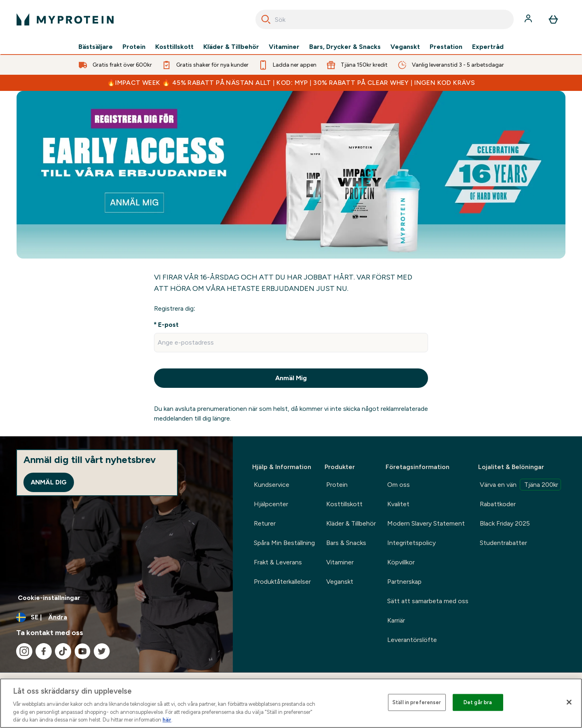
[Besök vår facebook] (44, 651)
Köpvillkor (401, 562)
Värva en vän (520, 485)
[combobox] (385, 19)
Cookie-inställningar (49, 598)
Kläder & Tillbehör (231, 47)
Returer (265, 523)
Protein (134, 47)
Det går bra (478, 702)
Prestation (446, 47)
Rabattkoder (498, 504)
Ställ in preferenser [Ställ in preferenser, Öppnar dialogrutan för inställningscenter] (417, 702)
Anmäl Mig (291, 378)
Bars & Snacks (346, 543)
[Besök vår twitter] (102, 651)
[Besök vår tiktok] (63, 651)
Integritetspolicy (411, 543)
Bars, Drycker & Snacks (345, 47)
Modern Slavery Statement (426, 523)
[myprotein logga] (65, 19)
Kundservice (272, 485)
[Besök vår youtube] (82, 651)
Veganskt (405, 47)
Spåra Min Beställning (284, 543)
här (167, 720)
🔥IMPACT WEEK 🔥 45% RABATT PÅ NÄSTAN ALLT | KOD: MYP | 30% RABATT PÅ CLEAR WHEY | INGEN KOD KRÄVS (291, 83)
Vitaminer (284, 47)
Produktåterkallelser (282, 582)
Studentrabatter (503, 543)
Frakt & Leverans (278, 562)
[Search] (266, 19)
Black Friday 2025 (505, 523)
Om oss (399, 485)
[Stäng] (569, 702)
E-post (168, 325)
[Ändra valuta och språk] (116, 617)
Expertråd (488, 47)
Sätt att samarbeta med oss (428, 601)
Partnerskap (404, 582)
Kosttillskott (174, 47)
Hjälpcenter (271, 504)
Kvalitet (398, 504)
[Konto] (529, 19)
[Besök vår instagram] (24, 651)
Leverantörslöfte (412, 640)
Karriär (396, 620)
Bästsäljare (96, 47)
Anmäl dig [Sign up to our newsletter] (49, 482)
